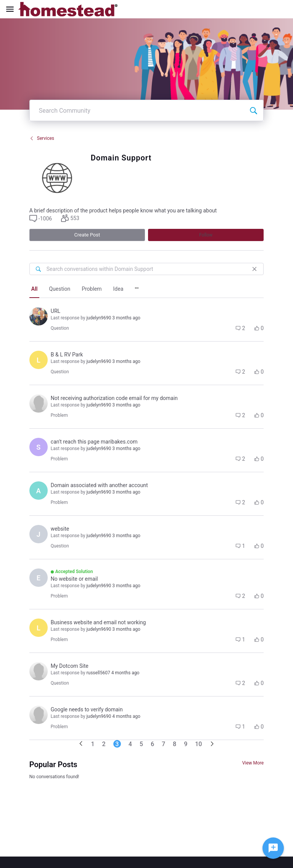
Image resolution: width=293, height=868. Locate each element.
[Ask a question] (273, 848)
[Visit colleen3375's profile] (39, 316)
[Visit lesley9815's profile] (39, 628)
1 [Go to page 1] (93, 744)
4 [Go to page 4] (130, 744)
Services (42, 138)
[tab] (35, 290)
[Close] (254, 269)
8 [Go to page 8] (175, 744)
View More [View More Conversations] (253, 763)
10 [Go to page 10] (198, 744)
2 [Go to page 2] (104, 744)
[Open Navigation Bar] (12, 9)
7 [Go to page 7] (163, 744)
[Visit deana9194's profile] (39, 671)
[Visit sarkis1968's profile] (39, 447)
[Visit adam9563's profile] (39, 491)
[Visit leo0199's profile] (39, 360)
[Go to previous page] (81, 744)
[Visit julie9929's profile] (39, 534)
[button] (41, 219)
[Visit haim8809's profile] (39, 403)
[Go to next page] (212, 744)
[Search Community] (253, 110)
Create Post (87, 235)
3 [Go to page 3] (117, 744)
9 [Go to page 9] (186, 744)
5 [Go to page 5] (141, 744)
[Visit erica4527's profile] (39, 578)
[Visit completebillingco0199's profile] (39, 715)
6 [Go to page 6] (152, 744)
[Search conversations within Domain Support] (38, 269)
